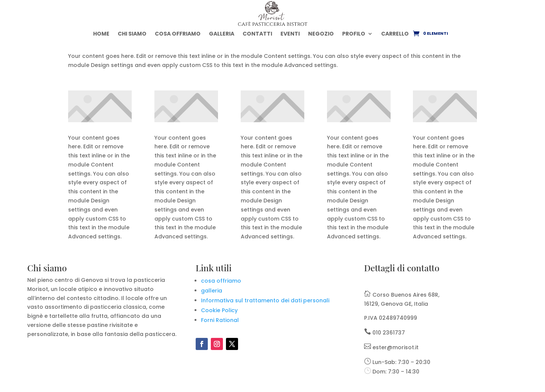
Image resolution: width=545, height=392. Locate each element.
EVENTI (290, 34)
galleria (212, 291)
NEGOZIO (321, 34)
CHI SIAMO (132, 34)
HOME (101, 34)
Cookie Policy (219, 310)
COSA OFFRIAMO (178, 34)
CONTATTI (257, 34)
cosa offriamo (221, 281)
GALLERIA (222, 34)
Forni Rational (220, 320)
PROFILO (354, 34)
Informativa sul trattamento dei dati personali (265, 300)
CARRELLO (395, 34)
